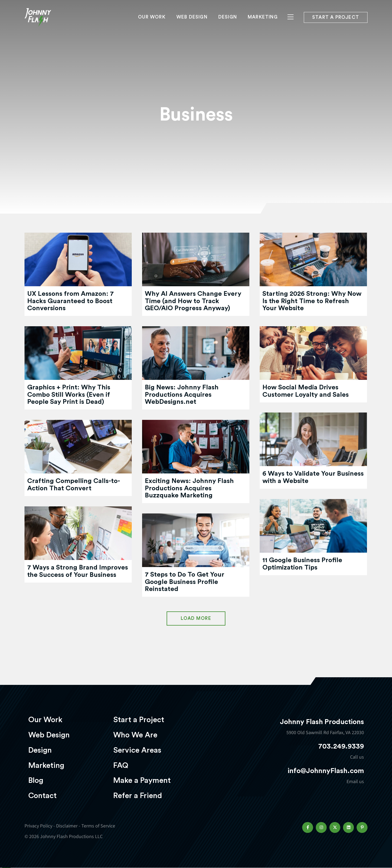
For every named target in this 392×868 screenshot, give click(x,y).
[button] (308, 827)
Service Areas (137, 750)
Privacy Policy (38, 826)
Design (228, 21)
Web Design (192, 21)
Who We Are (135, 735)
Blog (36, 780)
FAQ (121, 765)
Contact (42, 796)
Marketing (263, 21)
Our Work (152, 21)
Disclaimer (67, 826)
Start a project (336, 21)
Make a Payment (142, 780)
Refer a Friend (138, 796)
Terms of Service (98, 826)
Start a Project (139, 720)
